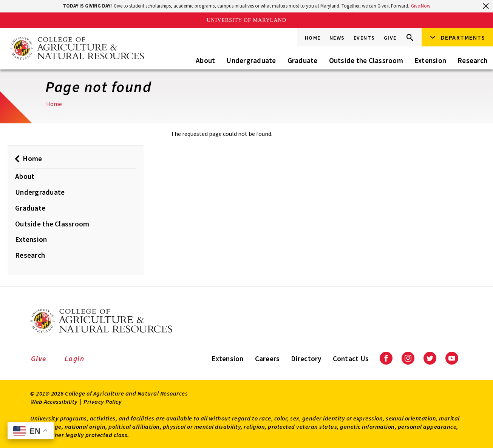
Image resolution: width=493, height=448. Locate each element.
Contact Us (351, 359)
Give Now (421, 6)
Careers (267, 359)
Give (390, 38)
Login (75, 359)
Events (364, 38)
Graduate (303, 60)
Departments (463, 37)
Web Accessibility (54, 402)
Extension (430, 60)
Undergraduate (251, 60)
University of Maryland (246, 20)
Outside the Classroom (366, 60)
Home (313, 38)
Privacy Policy (103, 402)
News (337, 38)
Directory (306, 359)
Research (472, 60)
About (205, 60)
